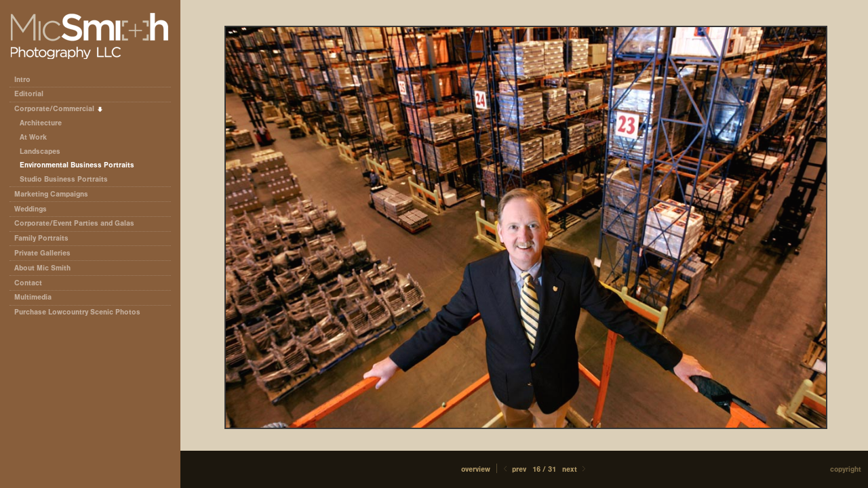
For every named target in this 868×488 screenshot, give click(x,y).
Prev (514, 469)
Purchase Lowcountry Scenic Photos (77, 312)
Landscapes (40, 151)
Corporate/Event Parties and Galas (79, 223)
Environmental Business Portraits (77, 165)
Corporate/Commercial (59, 109)
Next (575, 469)
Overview (476, 469)
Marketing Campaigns (51, 194)
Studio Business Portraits (64, 179)
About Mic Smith (42, 268)
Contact (28, 283)
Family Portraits (41, 238)
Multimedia (33, 297)
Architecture (41, 123)
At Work (33, 137)
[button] (476, 469)
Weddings (31, 209)
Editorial (34, 94)
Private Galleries (42, 253)
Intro (22, 80)
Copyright (846, 469)
